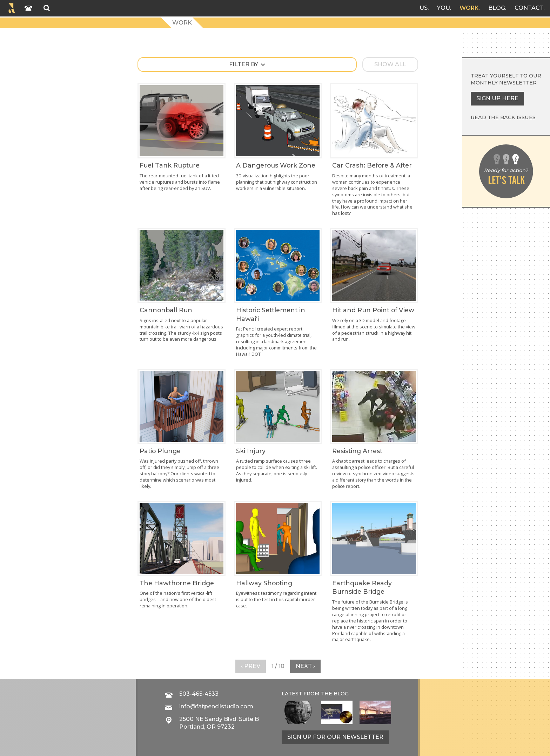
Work (469, 8)
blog (341, 694)
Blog (497, 8)
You (444, 8)
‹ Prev (251, 666)
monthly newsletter (504, 83)
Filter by (244, 64)
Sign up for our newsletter (335, 737)
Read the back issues (503, 117)
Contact (529, 8)
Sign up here (497, 98)
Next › (305, 666)
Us (424, 8)
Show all (390, 64)
